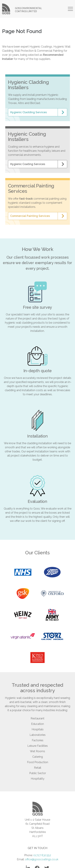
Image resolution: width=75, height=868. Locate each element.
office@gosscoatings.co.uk (42, 859)
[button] (38, 112)
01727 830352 (42, 855)
